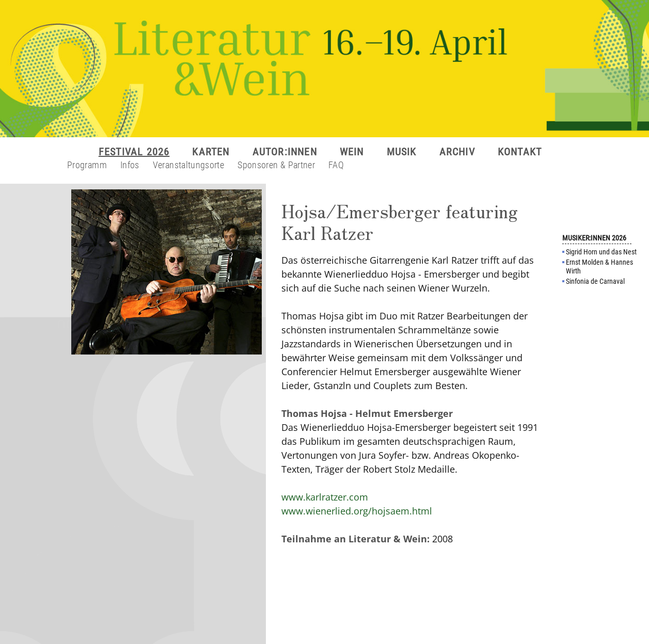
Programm (87, 165)
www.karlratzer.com (325, 497)
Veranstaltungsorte (188, 165)
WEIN (352, 152)
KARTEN (211, 152)
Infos (130, 165)
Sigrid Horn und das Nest (601, 252)
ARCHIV (457, 152)
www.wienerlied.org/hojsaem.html (357, 511)
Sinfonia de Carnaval (595, 281)
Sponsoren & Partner (276, 165)
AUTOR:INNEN (285, 152)
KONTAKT (520, 152)
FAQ (336, 165)
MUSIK (402, 152)
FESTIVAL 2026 (134, 152)
